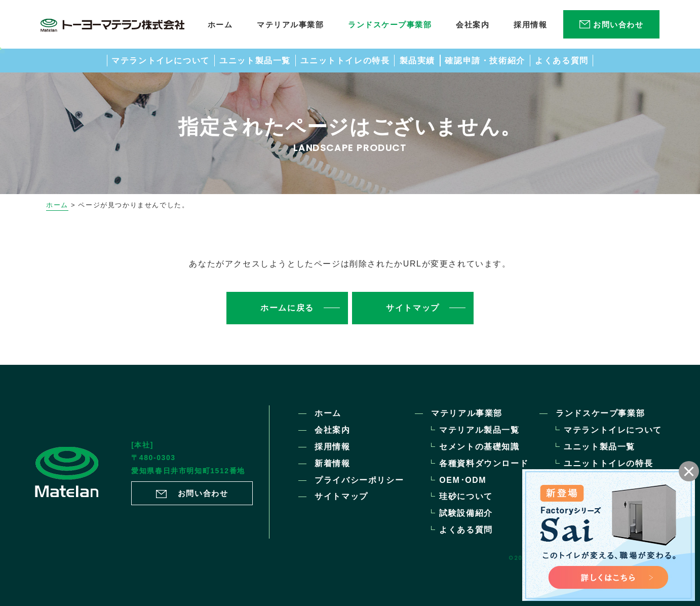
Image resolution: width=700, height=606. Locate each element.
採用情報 (332, 447)
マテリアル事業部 (467, 413)
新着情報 (332, 463)
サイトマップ (341, 496)
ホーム (57, 205)
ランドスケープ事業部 (600, 413)
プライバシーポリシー (359, 480)
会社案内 (332, 430)
